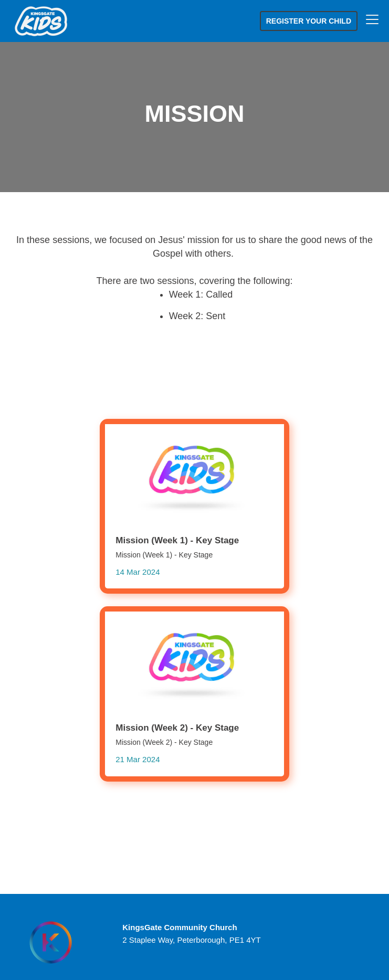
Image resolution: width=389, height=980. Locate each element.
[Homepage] (51, 942)
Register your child (309, 21)
